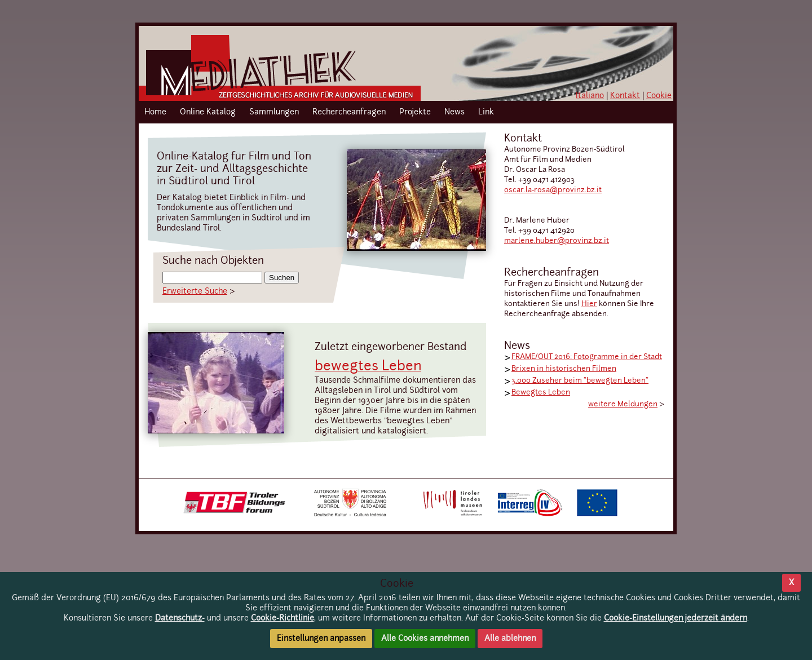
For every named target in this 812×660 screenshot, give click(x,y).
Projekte (415, 112)
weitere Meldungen (623, 404)
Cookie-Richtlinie (283, 618)
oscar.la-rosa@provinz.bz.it (553, 190)
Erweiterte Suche (195, 291)
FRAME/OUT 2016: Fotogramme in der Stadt (587, 357)
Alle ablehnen (510, 639)
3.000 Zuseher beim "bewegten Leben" (580, 381)
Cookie (659, 96)
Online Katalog (208, 112)
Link (486, 112)
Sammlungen (274, 112)
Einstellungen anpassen (321, 639)
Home (155, 112)
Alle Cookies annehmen (425, 639)
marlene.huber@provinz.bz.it (557, 241)
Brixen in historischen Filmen (564, 369)
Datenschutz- (180, 618)
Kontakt (625, 96)
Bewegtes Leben (541, 393)
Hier (589, 304)
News (454, 112)
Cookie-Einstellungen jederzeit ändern (676, 618)
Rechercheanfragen (349, 112)
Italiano (590, 96)
